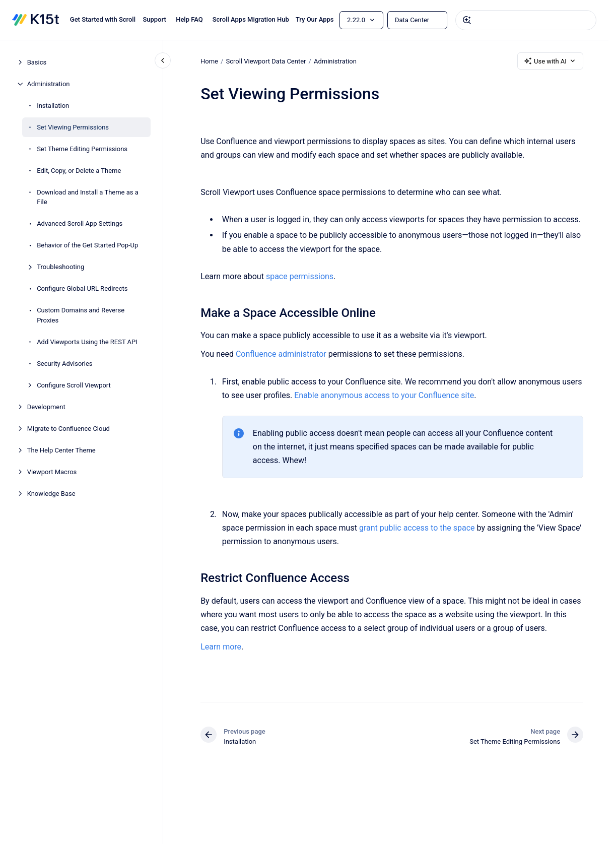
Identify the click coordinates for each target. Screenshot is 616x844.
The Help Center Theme (61, 450)
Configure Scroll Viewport (74, 385)
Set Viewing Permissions (73, 127)
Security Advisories (64, 364)
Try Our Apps (315, 19)
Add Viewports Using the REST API (87, 342)
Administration (49, 84)
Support (154, 19)
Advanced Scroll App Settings (80, 223)
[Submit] (467, 20)
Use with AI (550, 61)
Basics (37, 62)
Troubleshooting (60, 267)
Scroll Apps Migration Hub (251, 19)
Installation (53, 106)
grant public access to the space (417, 528)
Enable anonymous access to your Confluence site (384, 395)
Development (46, 407)
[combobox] (526, 20)
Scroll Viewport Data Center (266, 61)
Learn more (221, 647)
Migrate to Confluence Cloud (69, 429)
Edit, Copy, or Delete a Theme (79, 171)
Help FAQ (189, 19)
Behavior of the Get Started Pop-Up (87, 245)
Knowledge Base (51, 494)
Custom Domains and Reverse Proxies (81, 315)
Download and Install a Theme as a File (88, 197)
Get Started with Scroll (103, 19)
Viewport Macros (52, 472)
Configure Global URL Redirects (82, 288)
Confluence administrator (281, 354)
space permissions (300, 276)
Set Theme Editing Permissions (82, 149)
